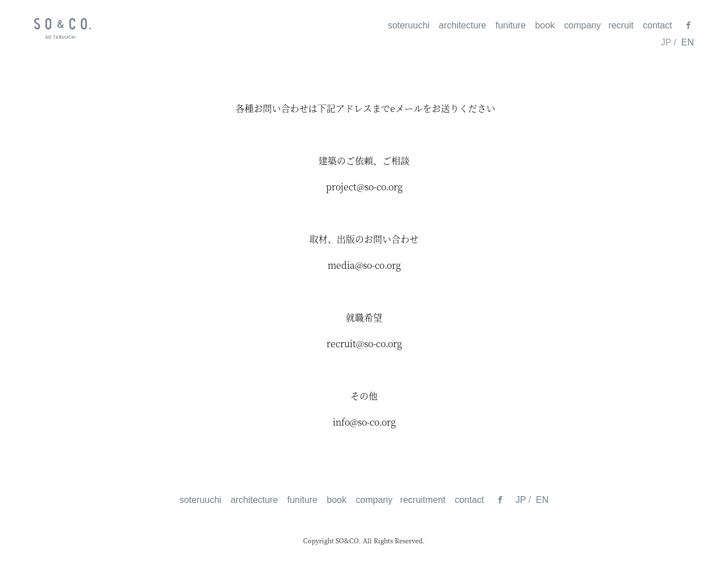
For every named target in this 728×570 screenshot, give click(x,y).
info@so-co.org (364, 422)
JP (520, 500)
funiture (510, 25)
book (545, 25)
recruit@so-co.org (364, 344)
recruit (621, 25)
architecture (463, 25)
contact (657, 25)
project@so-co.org (364, 187)
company (583, 25)
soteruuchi (409, 25)
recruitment (423, 500)
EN (688, 42)
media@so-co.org (364, 265)
